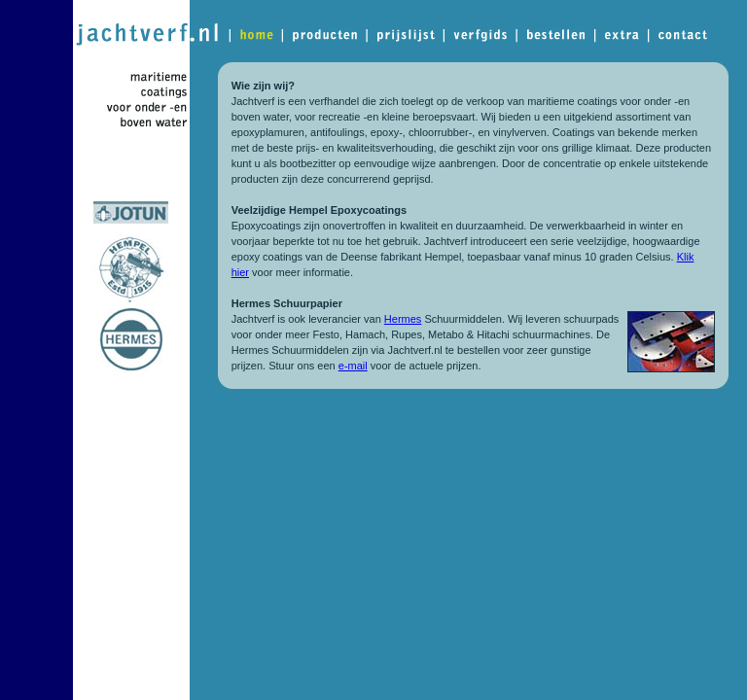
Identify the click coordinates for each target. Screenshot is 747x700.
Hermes (403, 319)
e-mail (353, 366)
